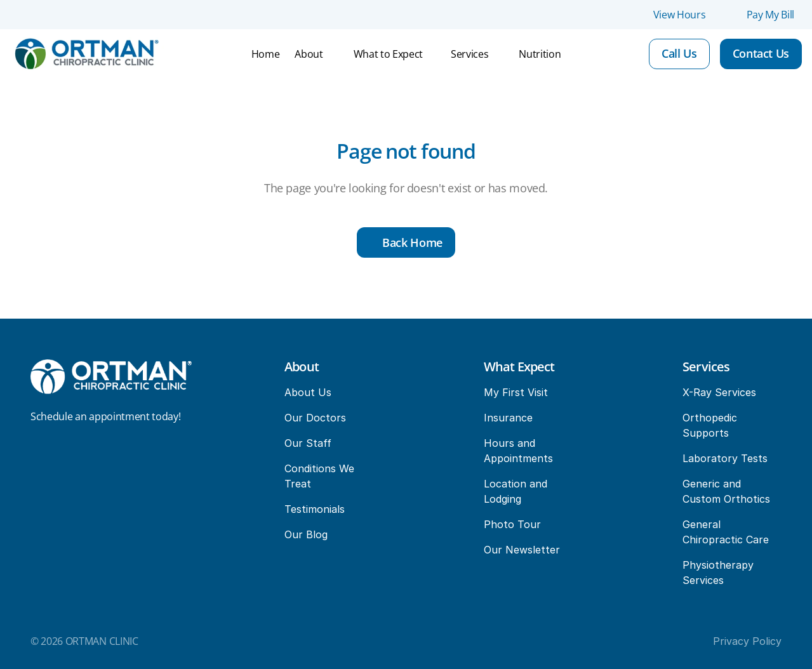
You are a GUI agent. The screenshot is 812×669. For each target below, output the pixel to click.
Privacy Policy (747, 641)
